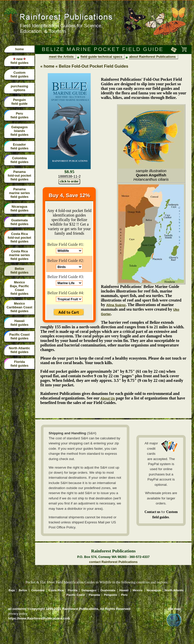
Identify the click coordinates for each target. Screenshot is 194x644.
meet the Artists (61, 57)
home (19, 49)
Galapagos (89, 590)
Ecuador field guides (19, 146)
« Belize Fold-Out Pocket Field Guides (92, 66)
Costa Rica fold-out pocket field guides (19, 238)
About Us (108, 398)
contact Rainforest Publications (113, 562)
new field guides (19, 61)
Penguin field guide (19, 102)
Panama (94, 595)
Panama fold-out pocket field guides (19, 176)
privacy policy (18, 614)
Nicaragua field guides (19, 208)
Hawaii (124, 590)
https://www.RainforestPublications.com (39, 618)
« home (47, 66)
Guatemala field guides (19, 222)
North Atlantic (174, 590)
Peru (125, 595)
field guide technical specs (101, 57)
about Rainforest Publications (152, 57)
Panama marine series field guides (20, 193)
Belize (23, 590)
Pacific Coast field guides (19, 336)
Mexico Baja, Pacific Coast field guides (19, 288)
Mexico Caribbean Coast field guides (19, 307)
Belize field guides (19, 271)
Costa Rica (56, 590)
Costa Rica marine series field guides (20, 255)
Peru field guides (19, 115)
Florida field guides (19, 364)
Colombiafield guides (19, 160)
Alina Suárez (116, 305)
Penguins (111, 595)
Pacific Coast (76, 595)
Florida (72, 590)
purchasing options (19, 88)
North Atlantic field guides (19, 350)
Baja (12, 590)
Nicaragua (154, 590)
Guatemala (108, 590)
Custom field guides (19, 74)
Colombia (38, 590)
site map (174, 609)
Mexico (138, 590)
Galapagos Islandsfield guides (19, 131)
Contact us (152, 512)
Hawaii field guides (19, 323)
